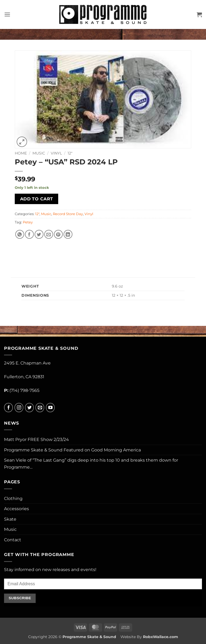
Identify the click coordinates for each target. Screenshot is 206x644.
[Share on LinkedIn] (68, 234)
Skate (10, 519)
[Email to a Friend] (49, 234)
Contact (13, 540)
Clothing (13, 498)
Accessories (16, 509)
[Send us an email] (40, 408)
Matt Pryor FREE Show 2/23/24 (36, 439)
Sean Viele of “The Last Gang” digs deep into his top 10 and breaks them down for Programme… (91, 464)
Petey (28, 222)
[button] (7, 14)
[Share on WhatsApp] (20, 234)
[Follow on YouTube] (50, 408)
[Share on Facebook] (29, 234)
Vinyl (56, 153)
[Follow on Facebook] (8, 408)
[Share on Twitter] (39, 234)
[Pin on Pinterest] (58, 234)
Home (21, 153)
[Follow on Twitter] (29, 408)
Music (39, 153)
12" (70, 153)
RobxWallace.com (161, 637)
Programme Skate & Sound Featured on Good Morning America (72, 450)
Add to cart (37, 199)
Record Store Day (68, 214)
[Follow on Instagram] (19, 408)
